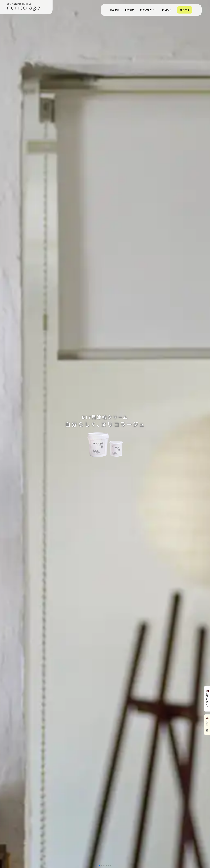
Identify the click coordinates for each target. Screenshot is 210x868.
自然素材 (130, 10)
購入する (185, 10)
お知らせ (167, 10)
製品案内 (115, 10)
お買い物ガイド (148, 10)
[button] (99, 866)
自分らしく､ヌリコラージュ (105, 421)
